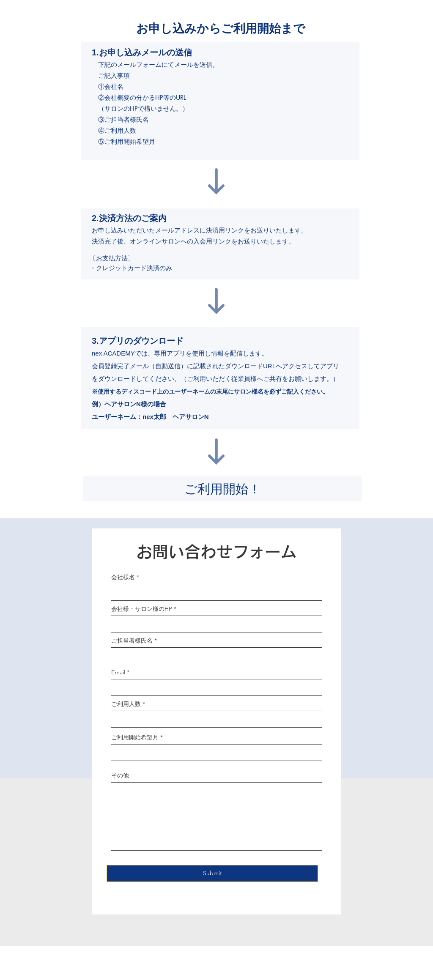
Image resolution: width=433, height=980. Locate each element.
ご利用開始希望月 (135, 737)
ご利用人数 (126, 704)
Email (118, 672)
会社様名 (123, 577)
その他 (120, 775)
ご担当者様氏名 (132, 641)
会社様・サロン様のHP (142, 609)
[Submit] (212, 873)
